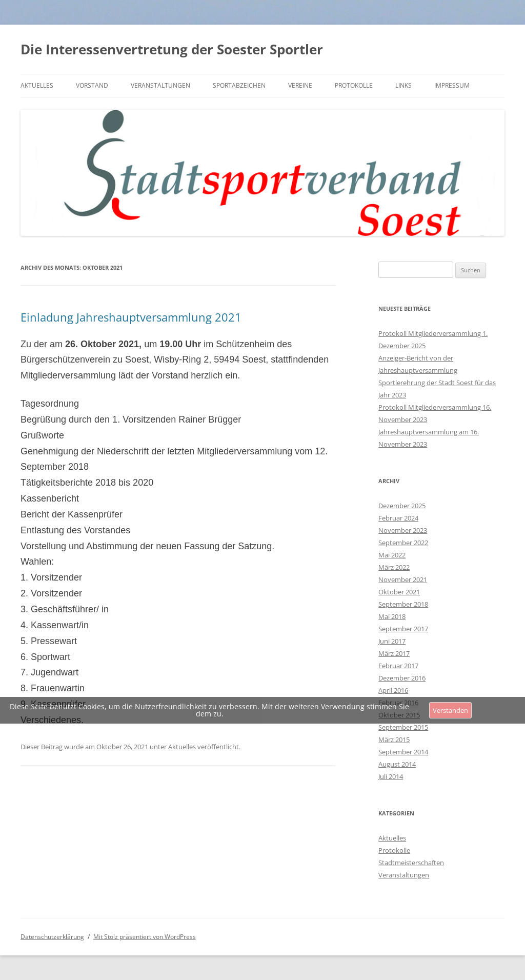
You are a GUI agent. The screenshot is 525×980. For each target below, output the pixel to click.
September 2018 (403, 604)
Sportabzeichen (239, 85)
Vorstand (92, 85)
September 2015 (403, 727)
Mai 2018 (392, 616)
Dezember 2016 (402, 678)
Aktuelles (37, 85)
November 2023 (403, 530)
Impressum (452, 85)
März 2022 (394, 567)
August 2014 (397, 764)
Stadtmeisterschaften (411, 863)
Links (403, 85)
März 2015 (394, 739)
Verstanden (450, 710)
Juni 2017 (392, 641)
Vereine (300, 85)
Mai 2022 (392, 555)
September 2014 (403, 752)
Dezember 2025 (402, 506)
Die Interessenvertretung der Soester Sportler (172, 49)
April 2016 (393, 690)
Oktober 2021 (399, 592)
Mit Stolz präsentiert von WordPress (145, 937)
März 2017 (394, 653)
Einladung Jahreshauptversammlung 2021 (131, 317)
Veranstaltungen (160, 85)
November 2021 (403, 579)
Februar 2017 (398, 666)
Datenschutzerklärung (52, 937)
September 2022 (403, 543)
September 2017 (403, 629)
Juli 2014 (391, 776)
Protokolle (354, 85)
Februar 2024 (398, 518)
